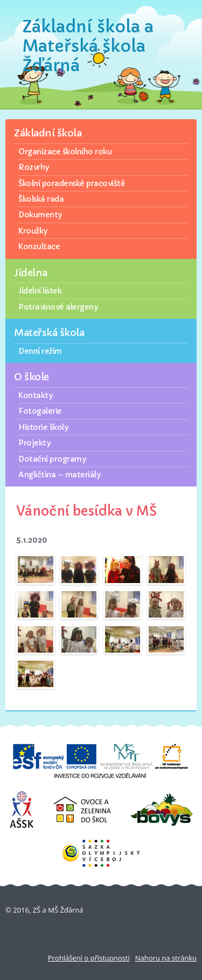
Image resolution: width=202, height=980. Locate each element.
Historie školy (43, 427)
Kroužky (33, 231)
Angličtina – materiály (59, 475)
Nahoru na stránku (166, 958)
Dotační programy (52, 459)
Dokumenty (40, 215)
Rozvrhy (34, 167)
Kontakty (35, 395)
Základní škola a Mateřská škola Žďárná (88, 46)
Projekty (34, 443)
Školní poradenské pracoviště (71, 183)
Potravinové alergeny (58, 307)
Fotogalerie (40, 411)
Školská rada (41, 199)
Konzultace (39, 246)
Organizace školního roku (65, 152)
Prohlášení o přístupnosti (89, 958)
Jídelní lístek (40, 291)
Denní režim (40, 351)
